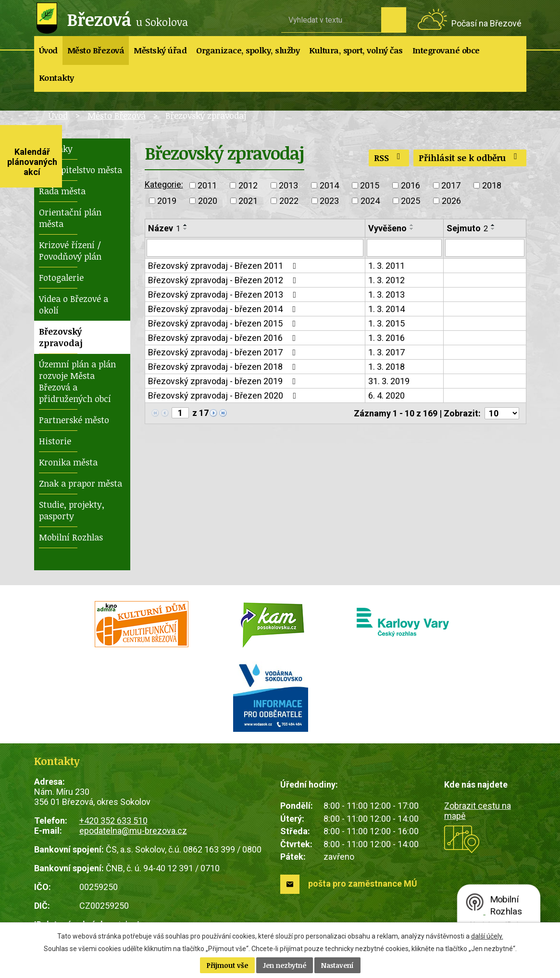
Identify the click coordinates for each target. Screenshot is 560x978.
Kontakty (56, 78)
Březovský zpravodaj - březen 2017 (224, 353)
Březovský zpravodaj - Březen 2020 (224, 396)
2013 (288, 185)
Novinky (56, 149)
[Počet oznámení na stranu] (502, 414)
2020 (208, 201)
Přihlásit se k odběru (470, 158)
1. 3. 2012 (386, 281)
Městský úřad (160, 50)
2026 (451, 201)
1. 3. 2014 (386, 309)
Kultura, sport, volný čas (356, 50)
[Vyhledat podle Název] (255, 248)
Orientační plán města (70, 218)
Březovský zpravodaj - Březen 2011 (224, 266)
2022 (289, 201)
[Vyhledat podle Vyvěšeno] (404, 248)
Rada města (62, 191)
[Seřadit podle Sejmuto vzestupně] (493, 225)
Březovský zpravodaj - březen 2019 (224, 382)
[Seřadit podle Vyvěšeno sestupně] (412, 229)
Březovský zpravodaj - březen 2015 (224, 324)
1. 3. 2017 (386, 353)
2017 (451, 185)
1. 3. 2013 (386, 295)
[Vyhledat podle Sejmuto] (485, 248)
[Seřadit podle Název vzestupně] (186, 225)
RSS (389, 158)
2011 (207, 185)
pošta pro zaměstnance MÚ (363, 884)
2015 (370, 185)
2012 (248, 185)
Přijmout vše (227, 965)
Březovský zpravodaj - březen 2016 (224, 338)
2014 (329, 185)
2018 (492, 185)
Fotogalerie (61, 277)
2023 (329, 201)
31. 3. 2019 (389, 382)
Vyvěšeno (387, 228)
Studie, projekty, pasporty (72, 510)
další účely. (487, 936)
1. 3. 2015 (386, 324)
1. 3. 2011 (386, 266)
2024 (370, 201)
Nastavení (337, 965)
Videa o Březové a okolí (74, 304)
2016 (411, 185)
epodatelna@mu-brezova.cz (133, 831)
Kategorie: (164, 184)
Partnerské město (74, 420)
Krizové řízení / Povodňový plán (70, 251)
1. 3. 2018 (386, 367)
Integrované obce (446, 50)
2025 (411, 201)
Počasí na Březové (486, 23)
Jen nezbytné (285, 965)
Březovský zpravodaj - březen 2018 (224, 367)
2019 (167, 201)
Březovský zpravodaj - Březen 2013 (224, 295)
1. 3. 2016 (386, 338)
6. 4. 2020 (386, 396)
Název (164, 228)
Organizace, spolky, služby (248, 50)
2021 (248, 201)
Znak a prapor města (81, 483)
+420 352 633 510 (113, 821)
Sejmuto (467, 228)
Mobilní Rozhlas (71, 537)
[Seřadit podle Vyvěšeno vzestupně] (412, 225)
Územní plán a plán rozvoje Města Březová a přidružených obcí (77, 381)
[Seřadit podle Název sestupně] (186, 229)
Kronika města (68, 462)
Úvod (48, 50)
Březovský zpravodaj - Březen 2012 (224, 281)
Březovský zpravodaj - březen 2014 (224, 309)
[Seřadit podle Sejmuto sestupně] (493, 229)
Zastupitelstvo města (81, 170)
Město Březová (96, 50)
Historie (55, 441)
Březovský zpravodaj (61, 337)
